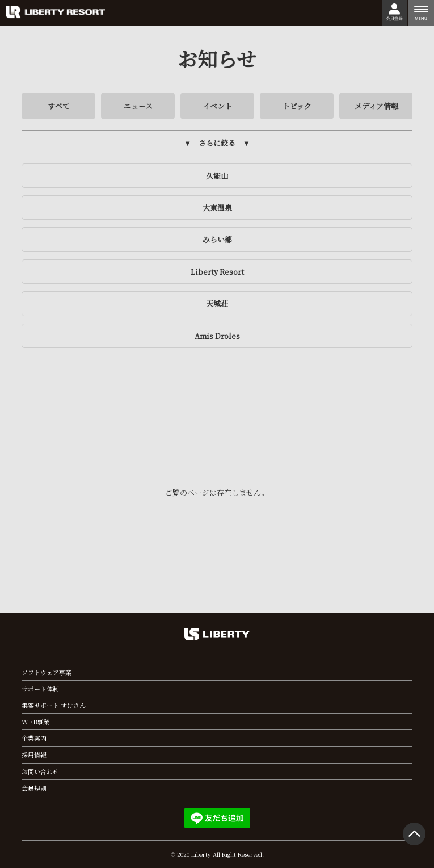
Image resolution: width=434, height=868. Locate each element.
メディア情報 (376, 106)
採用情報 (34, 754)
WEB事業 (35, 722)
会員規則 (34, 788)
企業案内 (34, 738)
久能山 (217, 176)
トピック (297, 106)
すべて (59, 106)
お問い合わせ (40, 771)
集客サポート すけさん (54, 705)
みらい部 (217, 239)
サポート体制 (40, 689)
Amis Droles (217, 336)
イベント (217, 106)
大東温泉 (217, 207)
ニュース (138, 106)
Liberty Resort (217, 272)
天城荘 (217, 303)
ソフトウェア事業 (47, 672)
